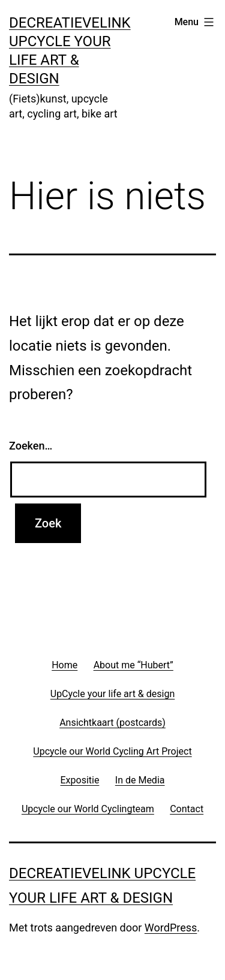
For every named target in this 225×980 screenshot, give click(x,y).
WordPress (171, 928)
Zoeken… (31, 446)
